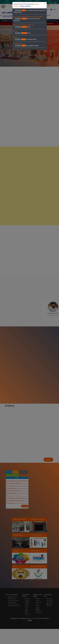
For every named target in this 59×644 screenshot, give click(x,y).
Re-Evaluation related (32, 46)
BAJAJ (29, 33)
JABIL (29, 27)
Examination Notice (31, 39)
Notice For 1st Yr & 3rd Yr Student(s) (24, 25)
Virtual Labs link (25, 6)
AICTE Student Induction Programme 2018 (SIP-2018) (28, 17)
